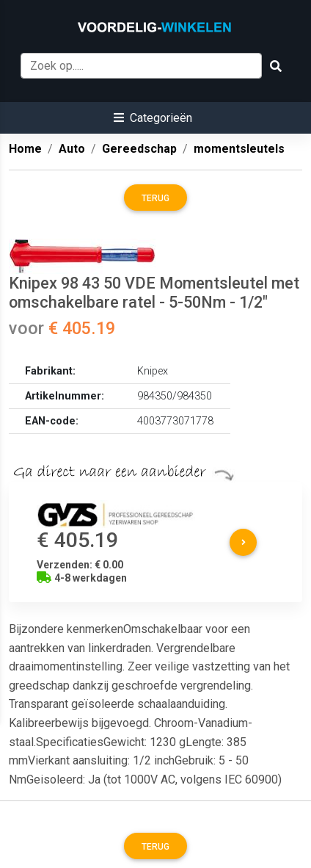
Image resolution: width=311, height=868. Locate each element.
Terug (155, 198)
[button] (153, 118)
